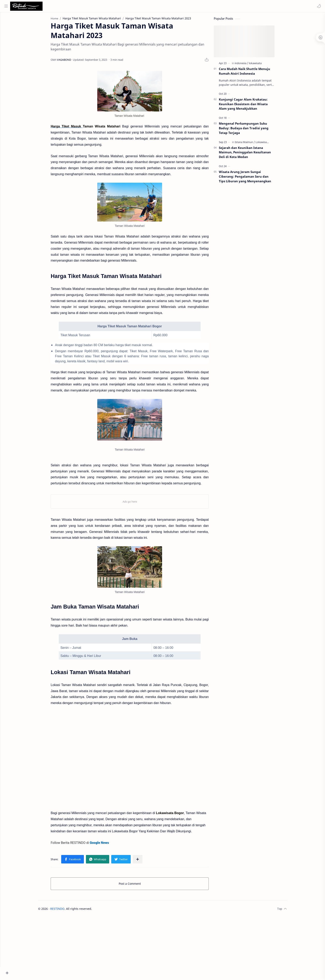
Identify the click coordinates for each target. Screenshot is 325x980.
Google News (107, 845)
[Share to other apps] (145, 861)
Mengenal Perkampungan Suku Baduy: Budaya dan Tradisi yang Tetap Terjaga (251, 130)
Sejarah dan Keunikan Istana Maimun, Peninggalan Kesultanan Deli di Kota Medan (252, 154)
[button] (318, 6)
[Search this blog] (84, 6)
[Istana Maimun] (252, 144)
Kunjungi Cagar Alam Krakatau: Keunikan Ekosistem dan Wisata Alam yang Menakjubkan (251, 106)
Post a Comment (137, 885)
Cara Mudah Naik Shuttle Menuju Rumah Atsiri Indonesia (252, 73)
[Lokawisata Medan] (274, 144)
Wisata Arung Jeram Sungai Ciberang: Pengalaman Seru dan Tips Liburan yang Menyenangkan (252, 178)
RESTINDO (65, 911)
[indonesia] (249, 65)
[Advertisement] (170, 944)
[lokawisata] (263, 65)
